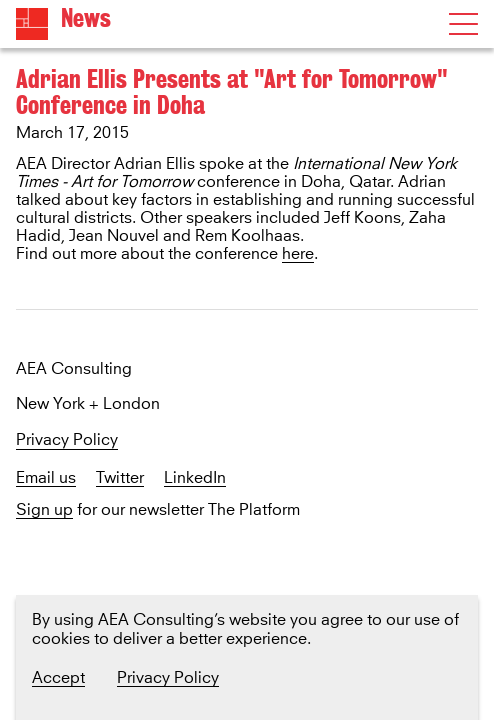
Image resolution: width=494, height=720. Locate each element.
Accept (58, 678)
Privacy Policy (67, 440)
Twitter (120, 478)
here (298, 254)
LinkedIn (195, 478)
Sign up (44, 510)
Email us (46, 478)
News (86, 18)
